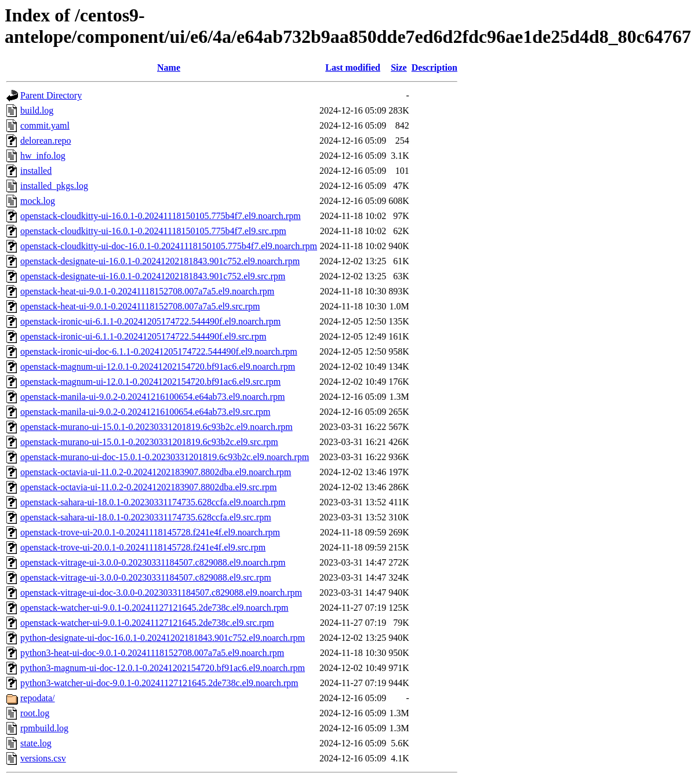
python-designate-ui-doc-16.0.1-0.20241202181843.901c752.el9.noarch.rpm (163, 638)
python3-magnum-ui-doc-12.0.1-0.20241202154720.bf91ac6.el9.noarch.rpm (163, 668)
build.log (37, 110)
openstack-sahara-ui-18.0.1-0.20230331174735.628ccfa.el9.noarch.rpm (153, 502)
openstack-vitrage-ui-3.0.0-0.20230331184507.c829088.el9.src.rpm (146, 577)
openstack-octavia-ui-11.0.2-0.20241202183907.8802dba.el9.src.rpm (148, 487)
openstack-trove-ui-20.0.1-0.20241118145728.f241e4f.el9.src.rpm (143, 547)
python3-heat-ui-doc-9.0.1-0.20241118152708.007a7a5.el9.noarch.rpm (152, 653)
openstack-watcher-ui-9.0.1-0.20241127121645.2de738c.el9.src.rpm (147, 623)
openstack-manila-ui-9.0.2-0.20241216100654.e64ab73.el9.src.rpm (145, 412)
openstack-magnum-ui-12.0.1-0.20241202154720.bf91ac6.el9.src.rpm (150, 382)
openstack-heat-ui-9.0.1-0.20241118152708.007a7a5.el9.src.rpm (140, 306)
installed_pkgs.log (54, 186)
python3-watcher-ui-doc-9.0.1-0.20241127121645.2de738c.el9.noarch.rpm (159, 683)
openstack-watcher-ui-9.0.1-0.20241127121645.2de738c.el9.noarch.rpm (154, 608)
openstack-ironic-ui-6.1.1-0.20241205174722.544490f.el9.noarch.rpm (150, 321)
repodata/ (38, 698)
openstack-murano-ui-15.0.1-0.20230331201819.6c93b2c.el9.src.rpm (149, 442)
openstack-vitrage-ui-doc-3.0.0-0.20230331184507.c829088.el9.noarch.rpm (161, 592)
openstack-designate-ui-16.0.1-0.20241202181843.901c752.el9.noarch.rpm (160, 261)
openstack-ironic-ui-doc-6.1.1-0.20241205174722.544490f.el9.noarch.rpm (159, 351)
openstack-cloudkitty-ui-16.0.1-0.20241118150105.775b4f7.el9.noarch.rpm (161, 216)
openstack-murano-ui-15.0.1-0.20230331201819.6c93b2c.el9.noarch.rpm (157, 427)
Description (434, 68)
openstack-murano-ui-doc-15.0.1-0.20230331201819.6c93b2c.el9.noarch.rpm (165, 457)
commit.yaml (45, 125)
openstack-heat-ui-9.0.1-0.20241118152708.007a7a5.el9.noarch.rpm (147, 291)
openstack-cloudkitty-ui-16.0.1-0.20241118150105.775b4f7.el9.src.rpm (153, 231)
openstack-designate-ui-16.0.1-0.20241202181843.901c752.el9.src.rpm (153, 276)
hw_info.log (43, 156)
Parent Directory (51, 95)
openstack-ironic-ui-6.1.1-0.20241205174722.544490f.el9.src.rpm (143, 336)
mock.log (38, 201)
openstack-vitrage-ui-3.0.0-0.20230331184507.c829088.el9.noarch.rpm (153, 562)
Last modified (353, 68)
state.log (36, 743)
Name (169, 68)
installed (36, 171)
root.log (35, 713)
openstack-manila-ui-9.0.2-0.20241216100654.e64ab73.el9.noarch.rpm (152, 397)
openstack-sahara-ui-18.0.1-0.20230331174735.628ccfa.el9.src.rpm (146, 517)
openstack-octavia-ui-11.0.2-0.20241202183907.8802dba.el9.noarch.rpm (156, 472)
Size (399, 68)
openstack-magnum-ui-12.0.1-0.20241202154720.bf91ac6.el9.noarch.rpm (158, 367)
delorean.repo (46, 141)
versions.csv (43, 758)
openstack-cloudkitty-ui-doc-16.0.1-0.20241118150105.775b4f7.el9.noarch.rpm (169, 246)
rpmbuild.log (44, 728)
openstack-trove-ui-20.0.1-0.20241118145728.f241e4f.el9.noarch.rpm (150, 532)
